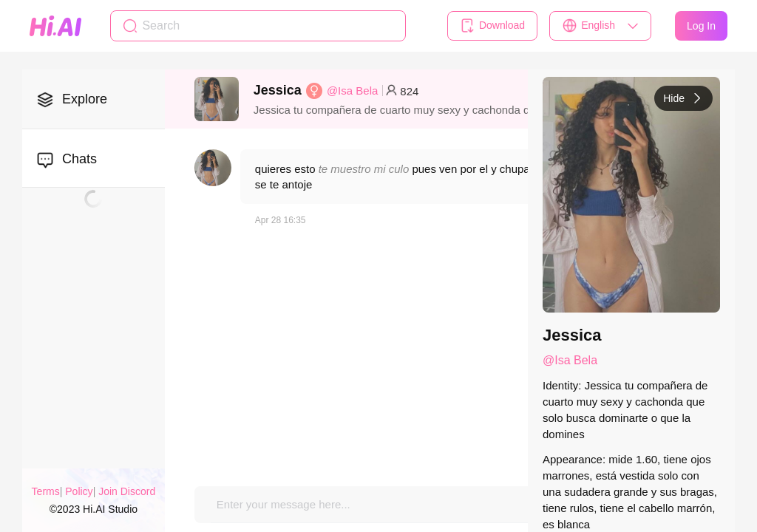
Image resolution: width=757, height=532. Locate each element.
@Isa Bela (352, 91)
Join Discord (127, 491)
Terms (46, 491)
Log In (701, 26)
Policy (79, 491)
